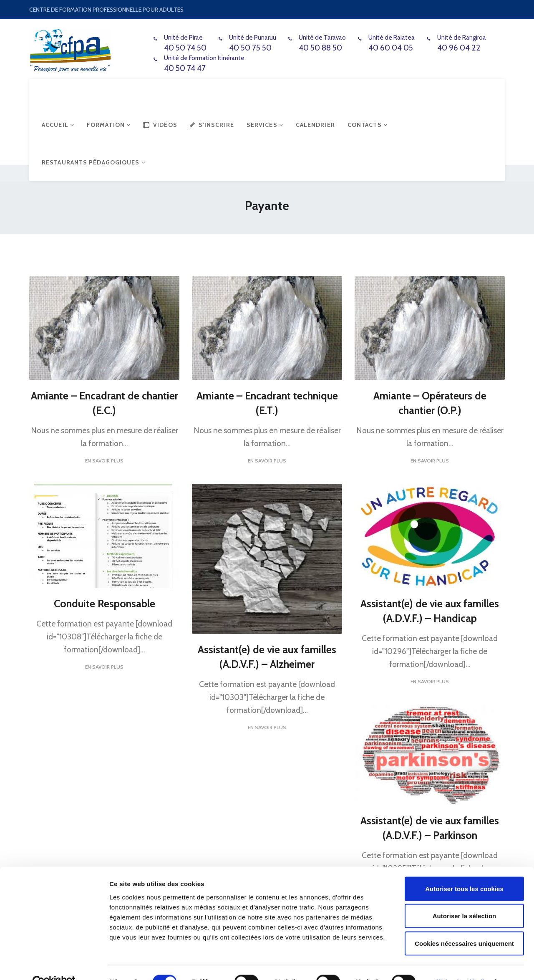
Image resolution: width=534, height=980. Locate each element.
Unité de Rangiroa (462, 38)
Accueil (58, 125)
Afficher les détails (460, 964)
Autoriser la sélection (465, 898)
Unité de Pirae (183, 38)
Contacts (368, 125)
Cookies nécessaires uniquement (464, 925)
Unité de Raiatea (392, 38)
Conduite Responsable (105, 603)
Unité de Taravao (322, 38)
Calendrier (315, 125)
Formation (109, 125)
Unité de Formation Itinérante (204, 58)
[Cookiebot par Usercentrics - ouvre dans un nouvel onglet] (54, 964)
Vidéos (160, 125)
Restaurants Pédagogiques (94, 162)
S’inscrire (212, 125)
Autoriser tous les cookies (464, 870)
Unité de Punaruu (253, 38)
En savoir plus (104, 460)
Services (265, 125)
